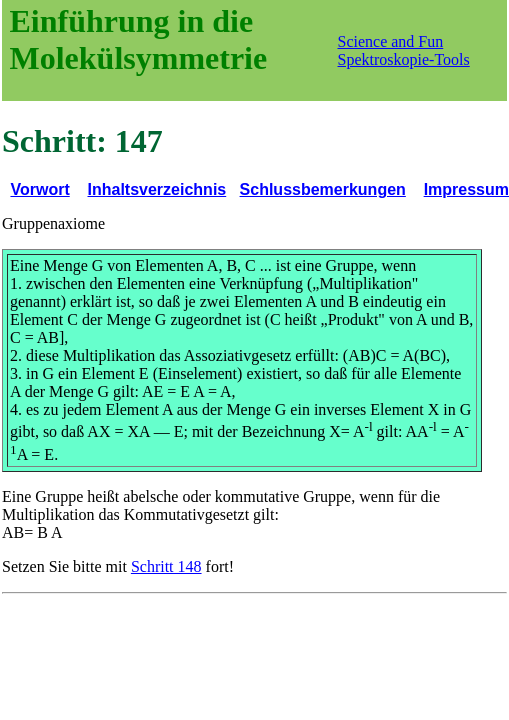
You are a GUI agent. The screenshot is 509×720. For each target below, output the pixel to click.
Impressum (466, 189)
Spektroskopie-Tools (404, 59)
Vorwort (39, 189)
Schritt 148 (166, 566)
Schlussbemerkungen (323, 189)
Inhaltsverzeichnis (157, 189)
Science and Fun (391, 41)
